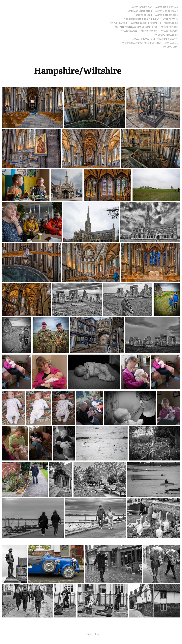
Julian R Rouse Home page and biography (155, 39)
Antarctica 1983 (169, 27)
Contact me (171, 43)
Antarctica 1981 (149, 31)
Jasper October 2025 (166, 15)
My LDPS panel (170, 19)
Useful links (171, 23)
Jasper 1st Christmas (166, 7)
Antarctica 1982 (129, 31)
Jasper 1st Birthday (141, 7)
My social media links (166, 35)
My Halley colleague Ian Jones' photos (136, 27)
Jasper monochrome (166, 11)
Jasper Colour (144, 15)
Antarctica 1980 (169, 31)
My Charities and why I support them (141, 43)
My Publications (119, 23)
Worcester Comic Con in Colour (141, 19)
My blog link (170, 47)
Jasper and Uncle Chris (139, 11)
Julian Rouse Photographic (146, 23)
